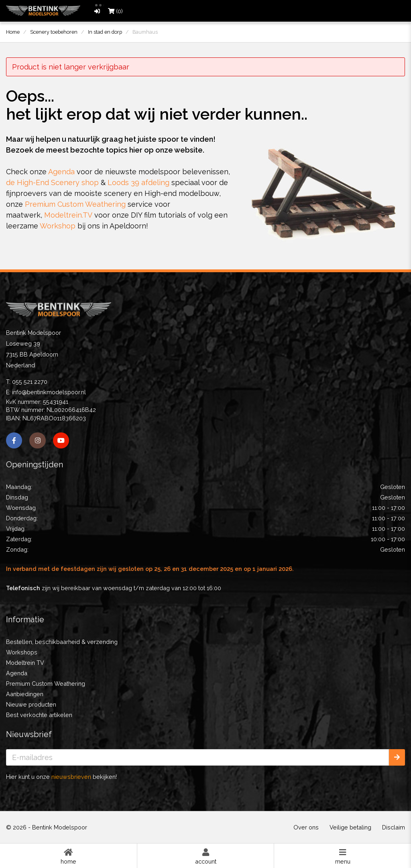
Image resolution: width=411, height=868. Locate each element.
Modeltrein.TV (68, 215)
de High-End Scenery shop (52, 182)
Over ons (306, 827)
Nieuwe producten (31, 704)
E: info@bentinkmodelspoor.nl (46, 392)
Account (206, 856)
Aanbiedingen (25, 694)
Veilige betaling (350, 827)
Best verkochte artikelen (39, 715)
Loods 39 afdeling (138, 182)
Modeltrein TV (25, 663)
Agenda (61, 172)
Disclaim (394, 827)
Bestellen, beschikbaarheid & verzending (62, 642)
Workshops (22, 652)
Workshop (58, 226)
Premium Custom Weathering (75, 204)
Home (68, 856)
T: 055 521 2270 (27, 382)
